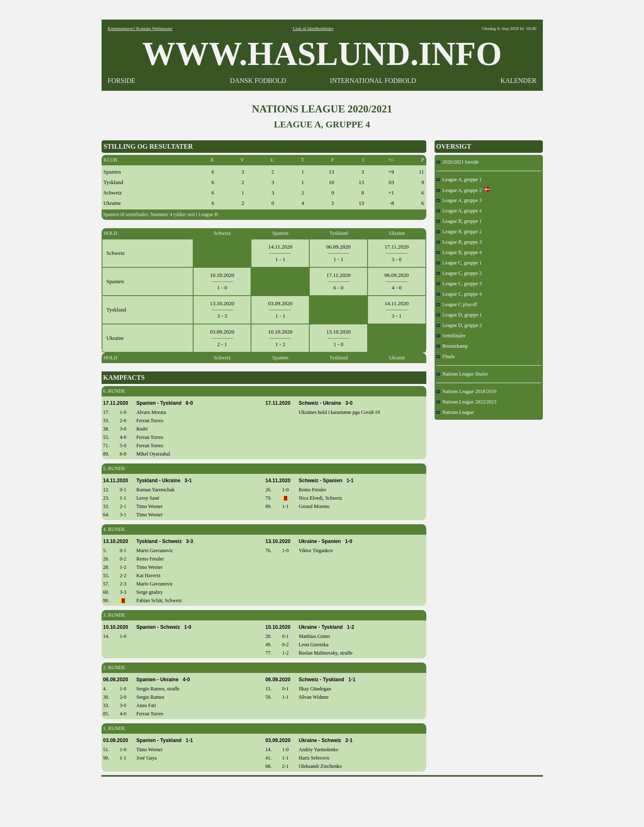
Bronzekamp (452, 346)
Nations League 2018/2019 (466, 391)
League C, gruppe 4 (459, 294)
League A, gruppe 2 (459, 190)
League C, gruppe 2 (459, 273)
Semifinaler (451, 336)
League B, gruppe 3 (459, 242)
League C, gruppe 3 (459, 284)
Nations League (455, 412)
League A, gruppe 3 (459, 200)
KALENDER (518, 81)
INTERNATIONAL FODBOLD (373, 81)
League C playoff (457, 304)
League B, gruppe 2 (459, 232)
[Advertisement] (322, 799)
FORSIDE (122, 81)
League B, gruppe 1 (459, 221)
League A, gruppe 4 (459, 211)
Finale (446, 356)
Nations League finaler (462, 374)
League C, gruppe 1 (459, 263)
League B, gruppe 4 (459, 252)
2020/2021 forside (458, 162)
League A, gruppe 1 (459, 179)
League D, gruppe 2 (459, 325)
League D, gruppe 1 (459, 315)
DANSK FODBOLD (258, 81)
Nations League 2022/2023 (466, 402)
